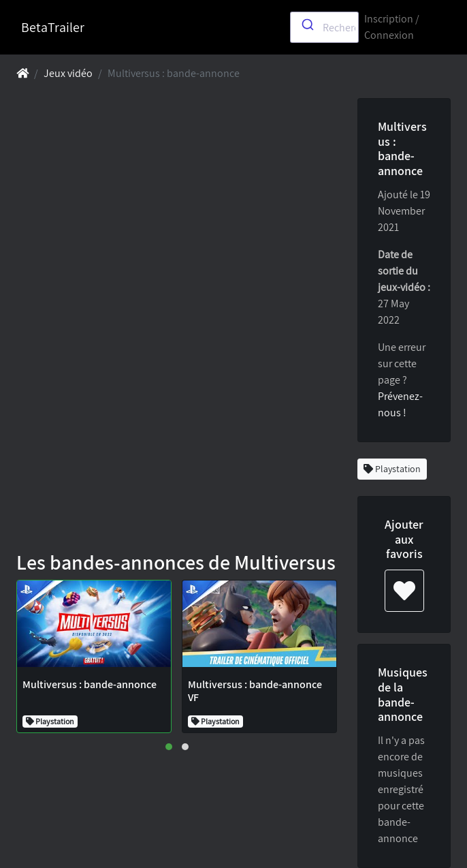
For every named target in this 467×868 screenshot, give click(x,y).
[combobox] (324, 27)
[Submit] (307, 25)
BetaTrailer (53, 27)
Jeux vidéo (68, 73)
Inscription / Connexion (392, 27)
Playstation (392, 469)
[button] (169, 747)
